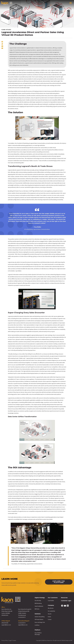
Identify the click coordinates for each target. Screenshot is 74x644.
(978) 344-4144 (5, 623)
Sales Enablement (39, 606)
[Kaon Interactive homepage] (7, 3)
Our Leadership (51, 611)
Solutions (38, 614)
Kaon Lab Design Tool (40, 622)
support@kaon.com (6, 625)
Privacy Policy (5, 640)
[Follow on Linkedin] (68, 606)
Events (49, 617)
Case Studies (51, 601)
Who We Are (51, 608)
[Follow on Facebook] (62, 606)
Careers (50, 619)
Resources (64, 598)
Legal (10, 640)
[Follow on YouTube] (65, 606)
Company (51, 605)
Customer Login (66, 601)
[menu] (71, 3)
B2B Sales (37, 609)
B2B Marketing (38, 603)
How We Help (38, 601)
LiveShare (37, 625)
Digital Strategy (40, 598)
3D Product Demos (39, 619)
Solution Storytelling (40, 617)
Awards (50, 614)
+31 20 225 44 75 (22, 617)
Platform (37, 630)
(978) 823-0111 (5, 615)
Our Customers (53, 598)
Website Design (65, 640)
